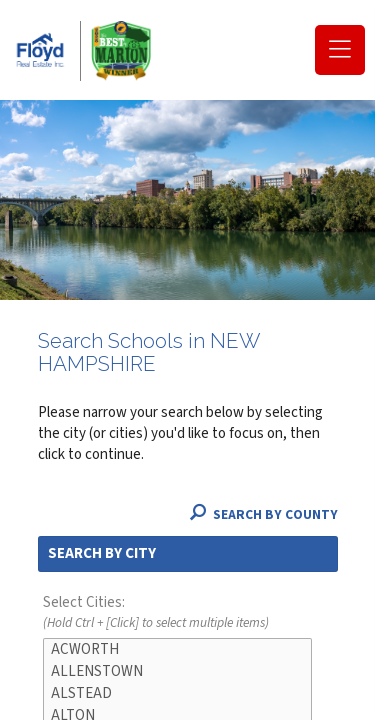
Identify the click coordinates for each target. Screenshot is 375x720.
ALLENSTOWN (178, 672)
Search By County (264, 514)
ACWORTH (178, 650)
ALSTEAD (178, 694)
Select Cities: (188, 613)
